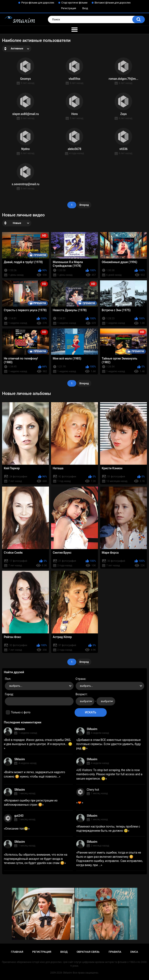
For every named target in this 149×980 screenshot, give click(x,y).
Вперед (84, 205)
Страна (81, 679)
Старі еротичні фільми (74, 3)
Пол (8, 679)
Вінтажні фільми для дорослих (113, 3)
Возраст (81, 694)
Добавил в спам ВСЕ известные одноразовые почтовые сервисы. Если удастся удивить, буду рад (109, 744)
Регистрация (69, 8)
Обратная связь (88, 952)
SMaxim (19, 729)
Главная (17, 952)
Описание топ (17, 829)
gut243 (19, 816)
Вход (85, 8)
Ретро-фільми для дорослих (38, 3)
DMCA (134, 952)
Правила (115, 952)
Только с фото (21, 712)
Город (9, 694)
